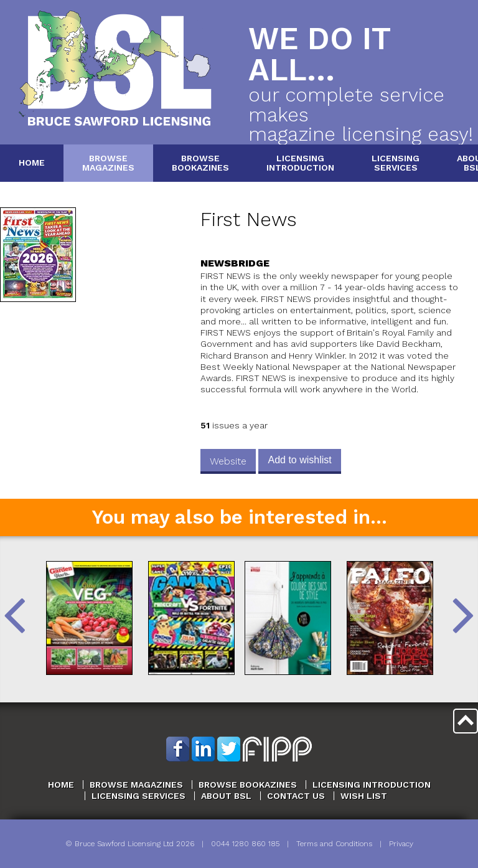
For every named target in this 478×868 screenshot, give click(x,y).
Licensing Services (138, 796)
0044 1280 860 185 (245, 844)
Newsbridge (235, 263)
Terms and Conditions (334, 844)
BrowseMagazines (108, 163)
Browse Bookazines (248, 785)
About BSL (226, 796)
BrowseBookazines (200, 163)
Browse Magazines (136, 785)
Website (228, 461)
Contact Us (296, 796)
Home (32, 163)
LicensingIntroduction (300, 163)
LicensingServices (396, 163)
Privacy (401, 844)
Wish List (364, 796)
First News (249, 219)
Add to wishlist (299, 460)
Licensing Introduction (372, 785)
